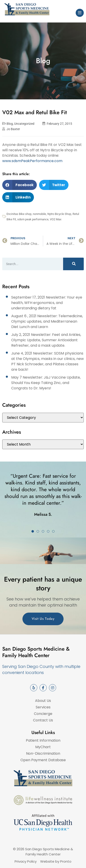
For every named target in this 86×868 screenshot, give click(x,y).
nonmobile (39, 214)
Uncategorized (24, 124)
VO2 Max (56, 219)
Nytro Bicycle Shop (59, 214)
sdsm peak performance (33, 219)
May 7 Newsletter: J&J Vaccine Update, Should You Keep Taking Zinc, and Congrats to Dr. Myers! (46, 383)
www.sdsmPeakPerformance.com (32, 161)
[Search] (73, 264)
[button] (20, 185)
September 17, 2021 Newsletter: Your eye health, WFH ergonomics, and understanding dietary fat (47, 303)
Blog (10, 124)
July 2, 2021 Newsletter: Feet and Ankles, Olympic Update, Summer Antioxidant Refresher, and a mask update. (46, 340)
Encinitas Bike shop (19, 214)
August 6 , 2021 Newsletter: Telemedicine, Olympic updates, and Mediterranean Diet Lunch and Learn (47, 321)
